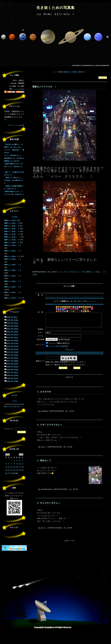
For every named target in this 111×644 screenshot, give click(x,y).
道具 (85, 301)
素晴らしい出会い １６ (96, 272)
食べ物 (73, 301)
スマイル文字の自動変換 (58, 346)
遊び (80, 301)
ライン (91, 301)
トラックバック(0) (66, 272)
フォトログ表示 (17, 89)
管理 (35, 275)
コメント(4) (80, 272)
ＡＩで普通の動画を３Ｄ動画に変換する (70, 72)
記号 (56, 301)
